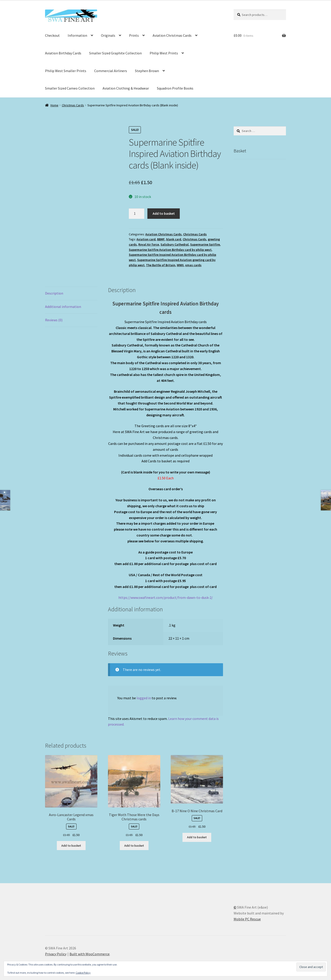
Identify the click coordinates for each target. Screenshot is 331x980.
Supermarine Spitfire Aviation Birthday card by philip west (170, 250)
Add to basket (164, 213)
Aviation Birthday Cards (63, 53)
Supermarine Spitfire (205, 244)
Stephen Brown (147, 71)
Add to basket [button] (71, 846)
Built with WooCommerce (90, 954)
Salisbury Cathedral (175, 244)
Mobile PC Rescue (247, 919)
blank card (174, 239)
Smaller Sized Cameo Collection (70, 88)
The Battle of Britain (161, 265)
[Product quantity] (137, 214)
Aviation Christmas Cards (172, 35)
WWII (180, 265)
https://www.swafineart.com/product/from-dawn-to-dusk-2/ (166, 597)
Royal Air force (149, 244)
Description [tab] (54, 293)
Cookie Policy (83, 973)
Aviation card (146, 239)
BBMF (161, 239)
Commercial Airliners (111, 71)
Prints (134, 35)
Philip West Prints (164, 53)
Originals (108, 35)
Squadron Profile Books (175, 88)
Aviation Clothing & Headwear (126, 88)
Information (77, 35)
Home (54, 105)
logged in (144, 698)
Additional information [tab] (63, 307)
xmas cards (193, 265)
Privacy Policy (56, 954)
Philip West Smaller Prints (66, 71)
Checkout (52, 35)
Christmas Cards (73, 105)
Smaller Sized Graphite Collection (115, 53)
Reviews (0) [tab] (54, 320)
